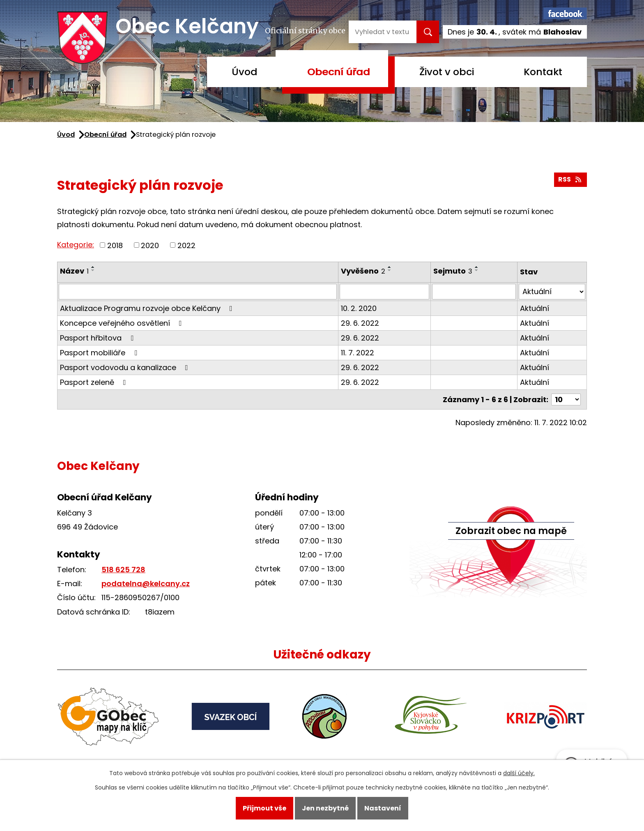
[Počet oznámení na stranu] (566, 399)
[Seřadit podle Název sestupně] (93, 270)
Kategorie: (76, 245)
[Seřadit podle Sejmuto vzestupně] (477, 267)
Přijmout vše (264, 808)
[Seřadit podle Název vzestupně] (93, 267)
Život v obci (447, 72)
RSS (570, 179)
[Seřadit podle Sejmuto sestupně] (477, 270)
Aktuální (535, 308)
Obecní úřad (339, 72)
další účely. (519, 773)
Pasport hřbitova (98, 338)
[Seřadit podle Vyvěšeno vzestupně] (390, 267)
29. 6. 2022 (360, 323)
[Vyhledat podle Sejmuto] (474, 292)
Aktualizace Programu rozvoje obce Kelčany (148, 308)
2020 (150, 245)
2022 (186, 245)
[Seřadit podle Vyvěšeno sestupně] (390, 270)
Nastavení (383, 808)
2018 (115, 245)
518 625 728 (123, 570)
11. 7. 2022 (358, 353)
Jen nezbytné (325, 808)
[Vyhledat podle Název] (198, 292)
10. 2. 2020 (359, 308)
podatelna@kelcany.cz (146, 584)
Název (74, 271)
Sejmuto (453, 271)
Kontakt (543, 72)
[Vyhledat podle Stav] (552, 292)
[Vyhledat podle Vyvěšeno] (384, 292)
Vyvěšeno (363, 271)
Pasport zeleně (95, 382)
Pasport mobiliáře (100, 353)
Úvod (245, 72)
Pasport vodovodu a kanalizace (126, 367)
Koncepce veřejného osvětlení (123, 323)
